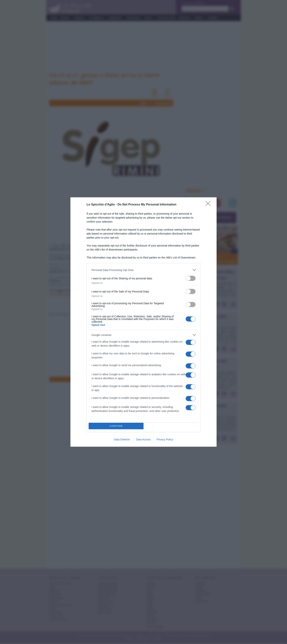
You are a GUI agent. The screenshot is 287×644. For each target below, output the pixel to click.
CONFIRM (116, 426)
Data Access (143, 439)
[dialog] (143, 322)
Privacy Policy (165, 439)
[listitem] (143, 270)
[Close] (209, 205)
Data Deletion (122, 439)
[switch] (191, 278)
